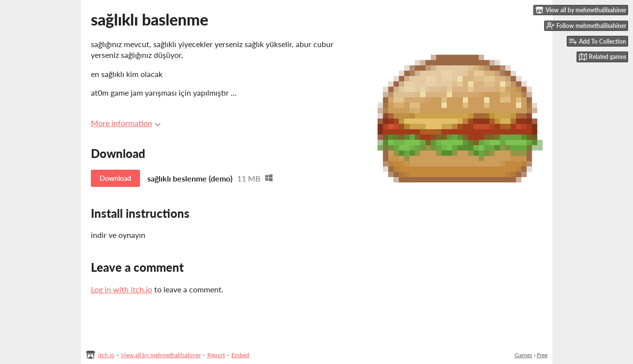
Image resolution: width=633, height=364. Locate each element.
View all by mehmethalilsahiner (161, 355)
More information (126, 123)
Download (115, 178)
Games (523, 355)
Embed (240, 355)
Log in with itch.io (122, 289)
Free (542, 355)
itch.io (106, 355)
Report (216, 355)
